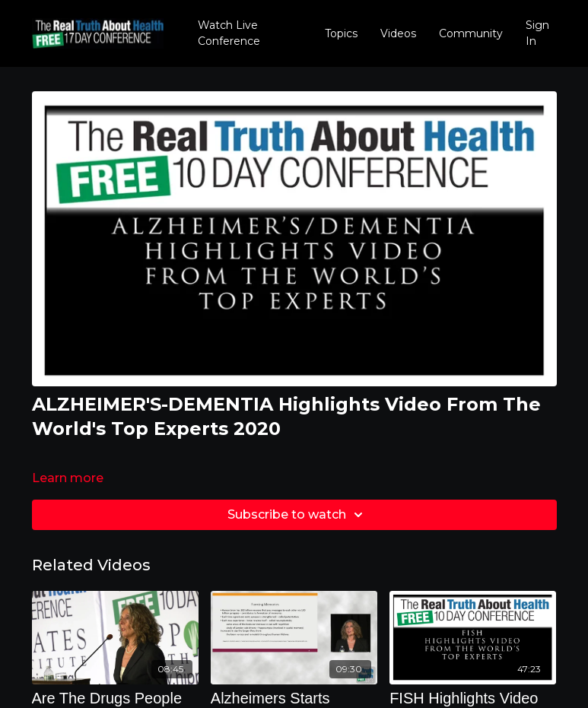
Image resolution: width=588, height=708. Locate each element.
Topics (341, 33)
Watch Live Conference (229, 33)
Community (471, 33)
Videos (398, 33)
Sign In (537, 33)
